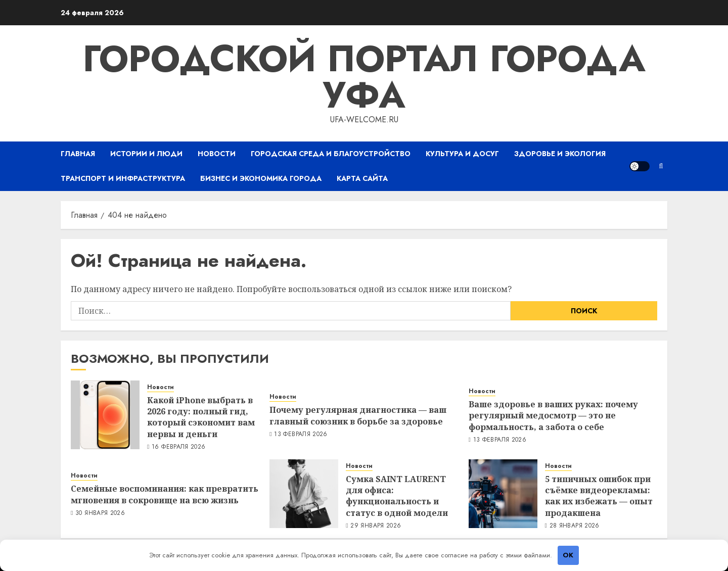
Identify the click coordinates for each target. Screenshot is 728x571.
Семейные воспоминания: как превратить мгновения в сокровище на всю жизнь (165, 494)
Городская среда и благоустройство (331, 154)
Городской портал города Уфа (364, 77)
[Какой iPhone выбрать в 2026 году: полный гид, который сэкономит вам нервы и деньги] (105, 415)
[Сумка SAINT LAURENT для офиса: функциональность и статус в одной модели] (304, 494)
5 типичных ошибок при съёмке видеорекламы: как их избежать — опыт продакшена (599, 496)
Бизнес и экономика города (261, 178)
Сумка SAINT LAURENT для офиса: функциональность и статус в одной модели (397, 496)
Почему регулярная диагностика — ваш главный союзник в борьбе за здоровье (358, 415)
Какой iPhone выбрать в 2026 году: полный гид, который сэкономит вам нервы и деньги (201, 417)
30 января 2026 (100, 513)
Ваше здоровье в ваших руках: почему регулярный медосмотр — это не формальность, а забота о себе (553, 416)
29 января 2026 (376, 526)
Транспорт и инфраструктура (123, 178)
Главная (78, 154)
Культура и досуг (462, 154)
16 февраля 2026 (178, 447)
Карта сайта (362, 178)
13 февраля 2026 (301, 435)
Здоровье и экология (560, 154)
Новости (217, 154)
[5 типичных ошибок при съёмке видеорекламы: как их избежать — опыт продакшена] (503, 494)
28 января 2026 (575, 526)
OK (568, 555)
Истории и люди (146, 154)
